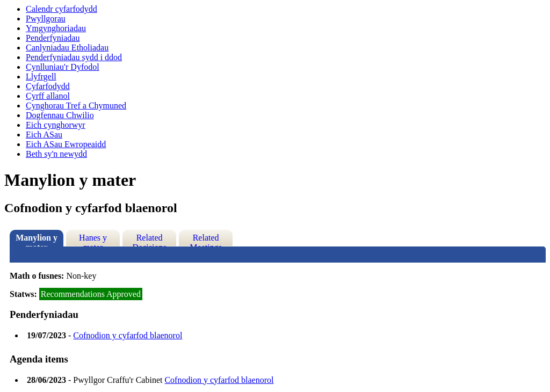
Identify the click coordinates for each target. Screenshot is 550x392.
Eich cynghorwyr (56, 125)
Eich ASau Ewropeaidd (66, 144)
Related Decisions (150, 240)
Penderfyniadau (53, 38)
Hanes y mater (93, 240)
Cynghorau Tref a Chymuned (76, 106)
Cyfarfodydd (48, 86)
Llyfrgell (41, 77)
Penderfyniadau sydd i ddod (74, 57)
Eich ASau (44, 135)
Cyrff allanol (48, 96)
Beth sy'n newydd (56, 154)
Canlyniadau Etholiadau (67, 48)
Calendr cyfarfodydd (61, 9)
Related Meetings (206, 240)
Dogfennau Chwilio (60, 115)
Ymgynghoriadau (56, 28)
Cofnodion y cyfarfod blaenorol (128, 335)
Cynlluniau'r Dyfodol (63, 67)
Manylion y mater (37, 240)
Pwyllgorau (46, 19)
